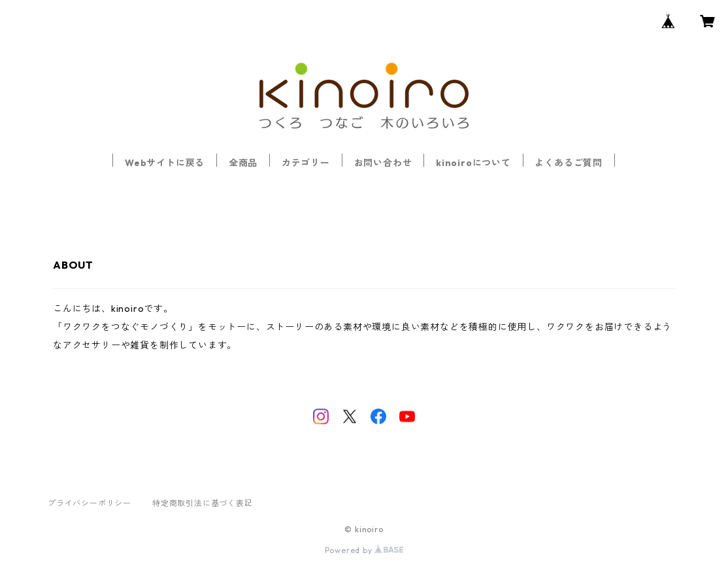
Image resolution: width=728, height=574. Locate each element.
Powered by (364, 550)
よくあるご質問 (569, 163)
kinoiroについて (473, 163)
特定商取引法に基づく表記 (203, 503)
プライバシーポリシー (90, 503)
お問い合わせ (383, 163)
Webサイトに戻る (165, 163)
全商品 (243, 163)
